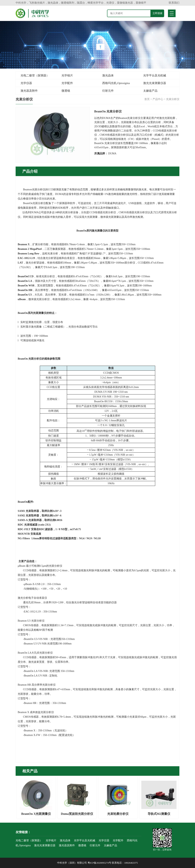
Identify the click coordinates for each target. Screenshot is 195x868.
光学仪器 (26, 83)
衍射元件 (108, 91)
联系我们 (174, 3)
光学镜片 (67, 75)
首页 (147, 99)
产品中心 (158, 99)
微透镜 (66, 91)
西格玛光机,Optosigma (116, 83)
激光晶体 (108, 75)
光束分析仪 (173, 99)
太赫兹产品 (150, 91)
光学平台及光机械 (155, 75)
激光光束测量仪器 (155, 83)
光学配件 (67, 83)
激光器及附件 (29, 91)
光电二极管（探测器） (35, 75)
